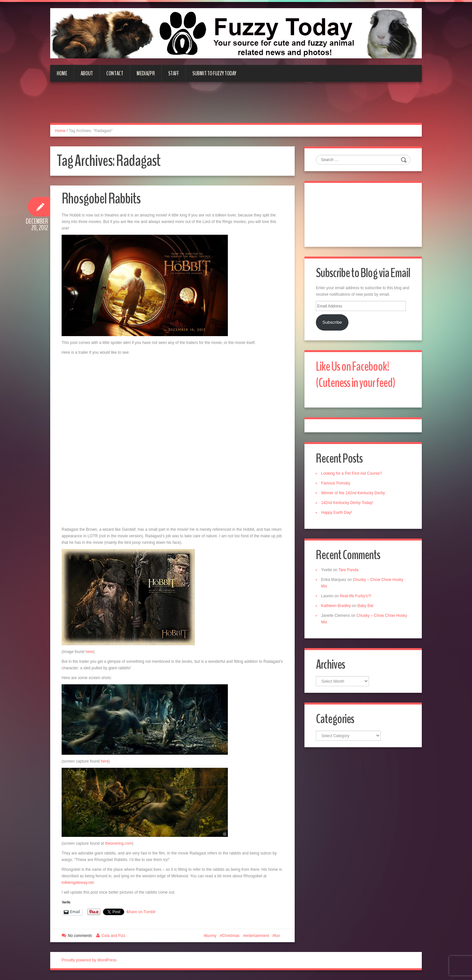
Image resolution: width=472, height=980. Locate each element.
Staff (174, 73)
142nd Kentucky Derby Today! (347, 503)
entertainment (257, 936)
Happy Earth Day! (337, 512)
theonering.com (118, 843)
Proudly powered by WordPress (89, 960)
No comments (80, 936)
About (87, 73)
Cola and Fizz (113, 936)
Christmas (231, 936)
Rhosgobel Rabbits (101, 199)
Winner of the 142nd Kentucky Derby (353, 493)
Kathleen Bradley (336, 606)
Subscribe (332, 322)
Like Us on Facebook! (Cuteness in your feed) (355, 375)
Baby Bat (365, 606)
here (89, 652)
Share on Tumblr (141, 912)
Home (62, 73)
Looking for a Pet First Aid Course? (351, 473)
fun (277, 936)
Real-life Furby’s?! (355, 596)
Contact (115, 73)
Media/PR (146, 73)
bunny (211, 936)
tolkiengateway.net (78, 883)
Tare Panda (348, 570)
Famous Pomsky (336, 483)
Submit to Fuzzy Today (214, 73)
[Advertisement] (236, 106)
